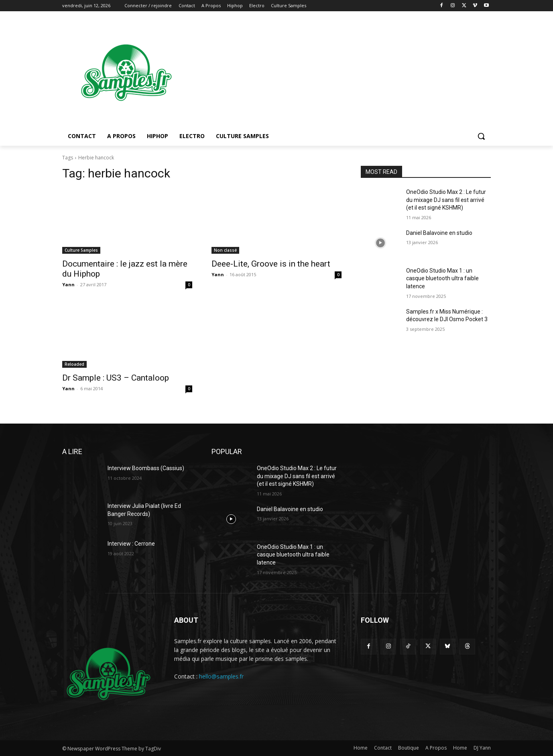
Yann (68, 284)
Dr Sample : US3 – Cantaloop (116, 378)
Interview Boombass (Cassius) (146, 468)
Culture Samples (81, 250)
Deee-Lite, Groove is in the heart (271, 264)
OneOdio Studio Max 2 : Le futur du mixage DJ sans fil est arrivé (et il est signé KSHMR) (446, 200)
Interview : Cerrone (131, 544)
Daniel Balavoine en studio (439, 233)
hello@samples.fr (221, 676)
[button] (481, 136)
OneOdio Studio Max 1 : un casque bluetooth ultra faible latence (442, 278)
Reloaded (74, 364)
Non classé (225, 250)
